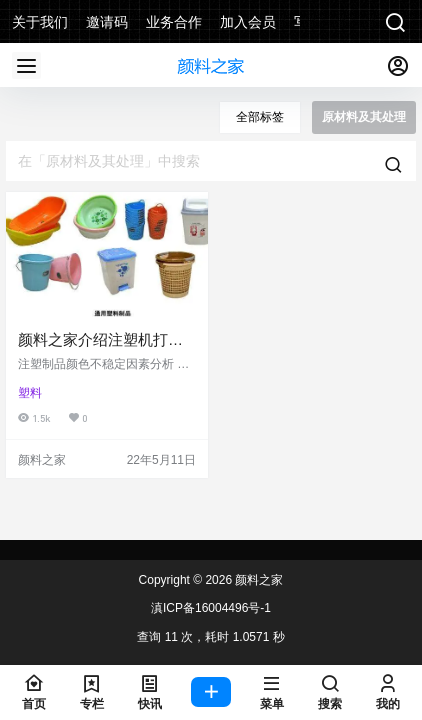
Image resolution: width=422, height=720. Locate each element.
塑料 (30, 393)
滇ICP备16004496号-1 (211, 608)
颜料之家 (257, 580)
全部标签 (260, 117)
